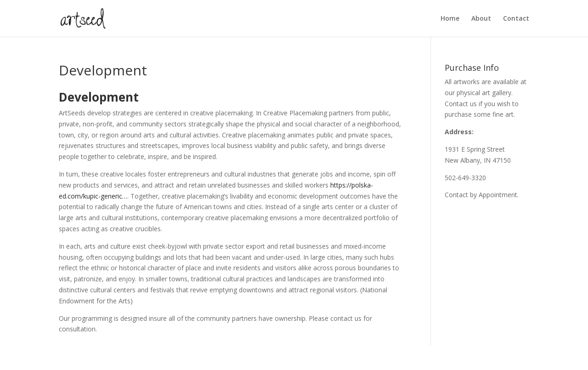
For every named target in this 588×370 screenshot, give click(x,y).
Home (450, 19)
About (481, 19)
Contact (516, 19)
